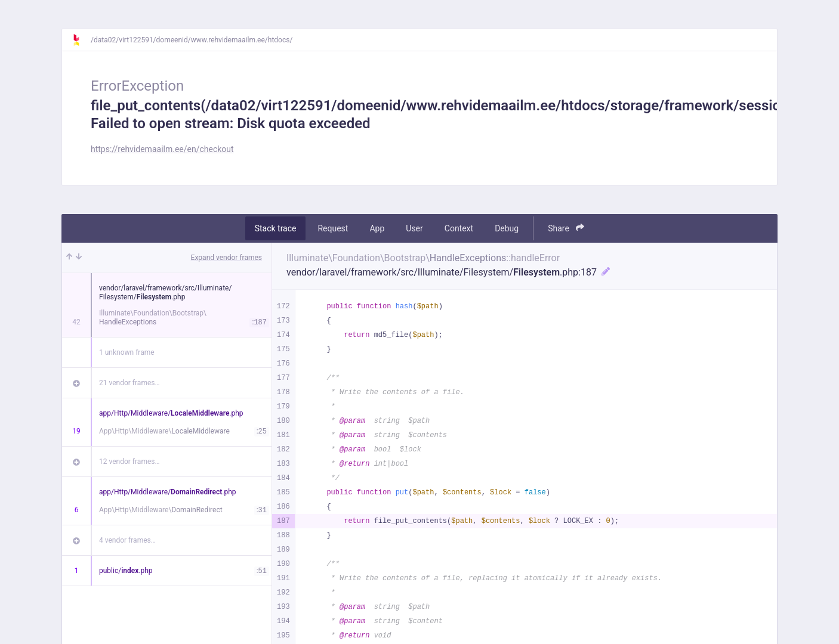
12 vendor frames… (129, 462)
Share (566, 228)
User (414, 228)
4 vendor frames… (127, 540)
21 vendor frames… (129, 383)
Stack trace (276, 228)
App (377, 228)
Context (459, 228)
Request (333, 228)
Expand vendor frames (226, 258)
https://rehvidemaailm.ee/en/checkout (162, 149)
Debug (507, 228)
